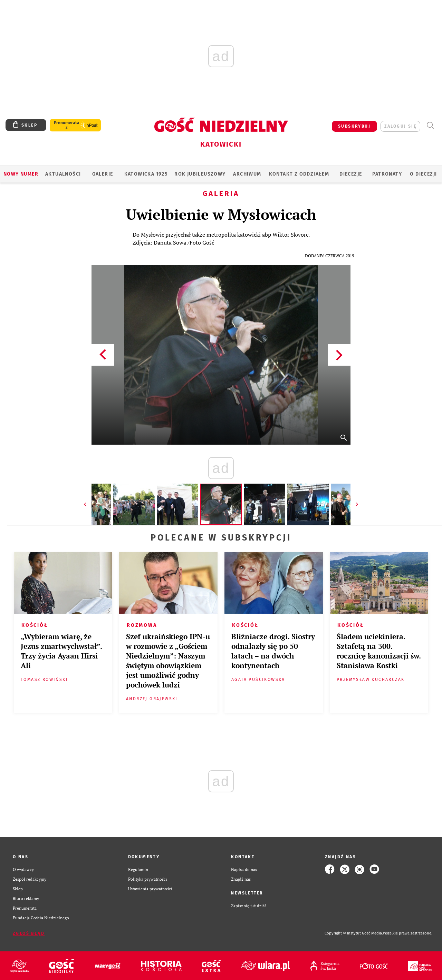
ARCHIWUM (247, 174)
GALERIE (103, 174)
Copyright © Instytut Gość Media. (354, 933)
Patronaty (387, 174)
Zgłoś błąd (29, 933)
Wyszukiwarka (430, 125)
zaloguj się (400, 126)
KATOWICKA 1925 (146, 174)
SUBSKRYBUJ (354, 126)
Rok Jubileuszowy (200, 174)
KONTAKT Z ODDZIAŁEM (299, 174)
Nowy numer (21, 174)
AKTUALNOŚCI (63, 174)
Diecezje (351, 174)
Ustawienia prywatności (150, 889)
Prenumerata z (67, 125)
